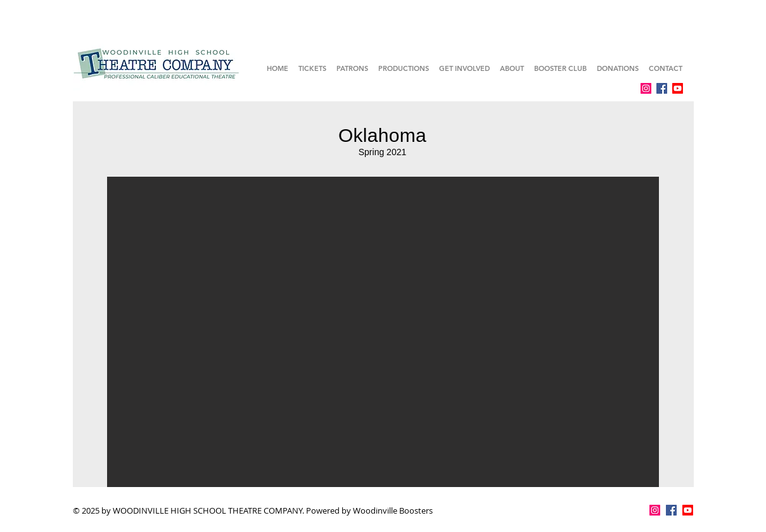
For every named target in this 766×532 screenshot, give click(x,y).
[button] (383, 332)
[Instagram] (646, 88)
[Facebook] (662, 88)
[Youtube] (678, 88)
